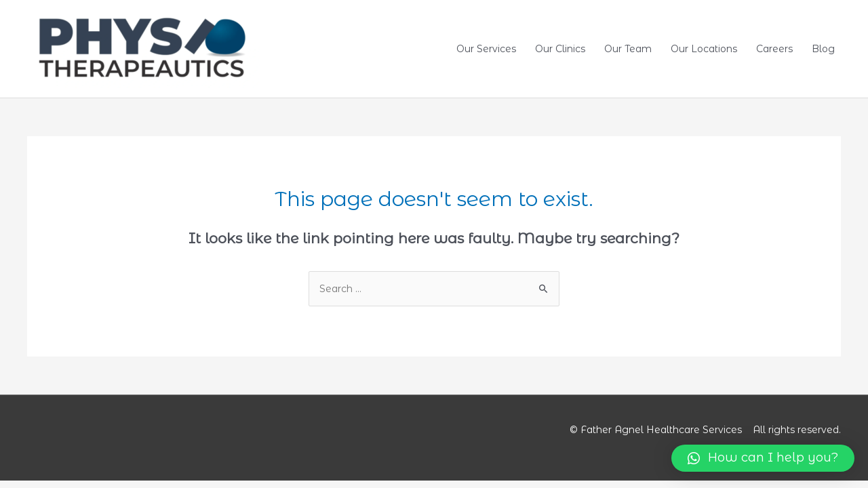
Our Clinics (560, 49)
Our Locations (704, 49)
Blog (823, 49)
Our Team (628, 49)
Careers (774, 49)
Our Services (486, 49)
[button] (763, 458)
